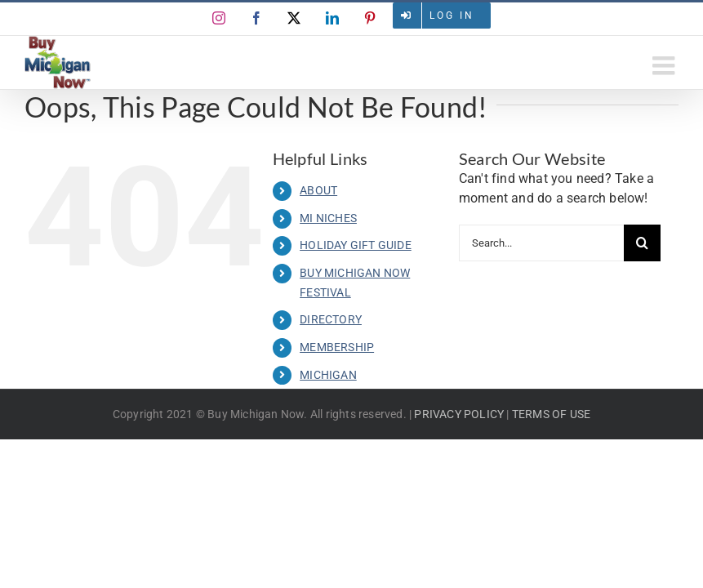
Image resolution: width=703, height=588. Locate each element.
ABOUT (318, 190)
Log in (452, 16)
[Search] (642, 243)
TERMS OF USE (551, 414)
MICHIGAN (328, 375)
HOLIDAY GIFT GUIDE (356, 245)
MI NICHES (328, 218)
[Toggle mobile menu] (665, 65)
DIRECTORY (331, 319)
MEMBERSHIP (337, 347)
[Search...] (541, 243)
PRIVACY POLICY (459, 414)
